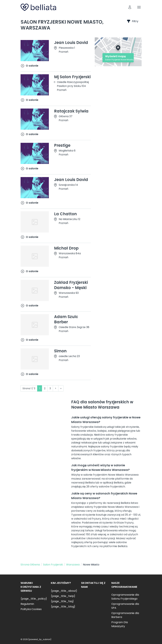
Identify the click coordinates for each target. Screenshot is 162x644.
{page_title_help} (63, 596)
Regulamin (27, 604)
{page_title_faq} (62, 601)
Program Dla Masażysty (120, 624)
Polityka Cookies (31, 609)
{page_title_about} (64, 591)
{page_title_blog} (63, 607)
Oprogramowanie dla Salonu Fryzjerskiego (125, 597)
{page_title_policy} (34, 599)
